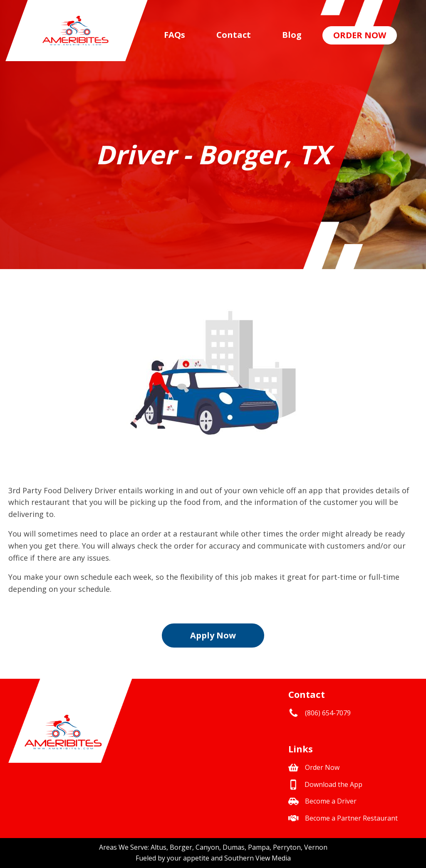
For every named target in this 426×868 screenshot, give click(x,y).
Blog (292, 35)
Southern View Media (258, 858)
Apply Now (213, 635)
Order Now (360, 35)
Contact (234, 35)
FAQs (175, 35)
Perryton (287, 847)
